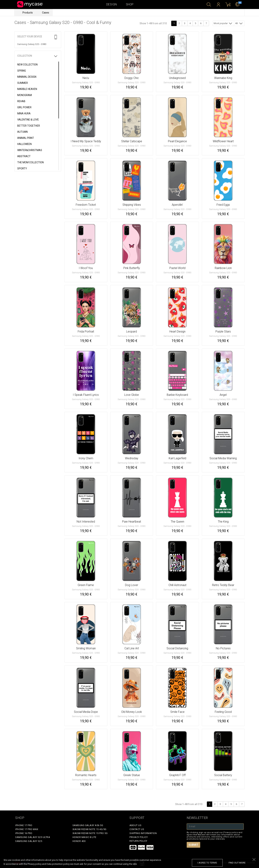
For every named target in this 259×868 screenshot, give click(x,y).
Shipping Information (143, 833)
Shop (130, 4)
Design (112, 4)
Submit (193, 845)
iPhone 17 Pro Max (27, 829)
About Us (135, 825)
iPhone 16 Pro (24, 833)
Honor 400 (79, 841)
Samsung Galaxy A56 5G (88, 825)
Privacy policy (139, 837)
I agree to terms (207, 863)
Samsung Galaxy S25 (29, 841)
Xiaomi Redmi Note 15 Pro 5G (90, 833)
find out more (237, 863)
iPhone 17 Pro (24, 825)
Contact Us (137, 829)
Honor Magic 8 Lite (84, 837)
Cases (46, 13)
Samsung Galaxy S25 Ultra (33, 837)
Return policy (138, 841)
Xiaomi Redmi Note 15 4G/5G (89, 829)
